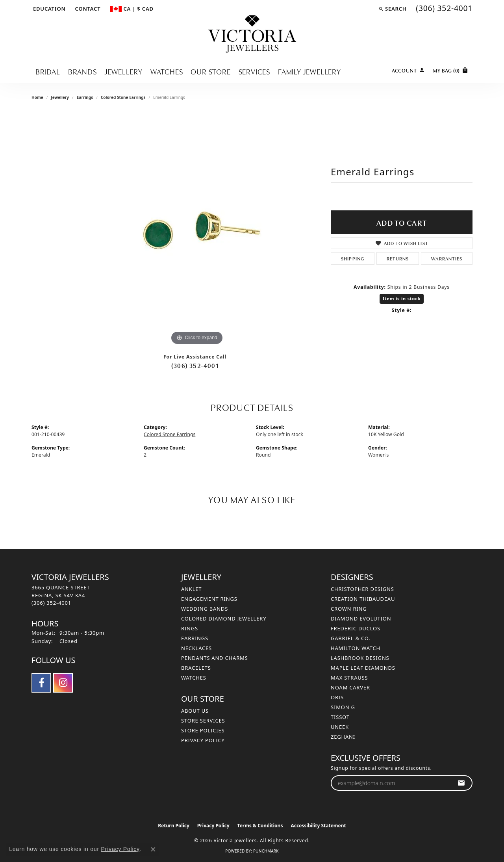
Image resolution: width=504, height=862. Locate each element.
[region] (197, 229)
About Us (195, 711)
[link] (87, 9)
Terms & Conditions (260, 826)
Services (254, 71)
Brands (82, 71)
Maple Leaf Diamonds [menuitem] (363, 668)
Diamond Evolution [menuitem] (361, 619)
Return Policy (174, 826)
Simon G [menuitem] (343, 707)
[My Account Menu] (409, 70)
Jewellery (124, 71)
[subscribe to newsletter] (461, 783)
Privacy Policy (203, 740)
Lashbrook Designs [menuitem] (360, 658)
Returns (398, 258)
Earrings (85, 97)
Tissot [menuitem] (340, 717)
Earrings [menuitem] (195, 638)
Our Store (210, 71)
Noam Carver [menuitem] (350, 687)
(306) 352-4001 (195, 365)
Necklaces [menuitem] (196, 648)
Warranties (447, 258)
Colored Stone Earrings (123, 97)
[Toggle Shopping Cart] (451, 70)
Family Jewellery (309, 71)
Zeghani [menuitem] (343, 737)
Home (37, 97)
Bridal (48, 71)
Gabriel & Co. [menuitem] (351, 638)
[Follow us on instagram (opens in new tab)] (63, 683)
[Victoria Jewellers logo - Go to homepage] (252, 34)
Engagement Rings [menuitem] (209, 599)
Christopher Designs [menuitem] (362, 589)
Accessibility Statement (318, 826)
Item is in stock (402, 298)
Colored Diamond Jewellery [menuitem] (224, 619)
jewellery (60, 97)
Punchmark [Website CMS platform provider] (266, 851)
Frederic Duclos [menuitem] (356, 628)
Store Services (203, 721)
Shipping (353, 258)
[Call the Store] (51, 603)
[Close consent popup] (153, 849)
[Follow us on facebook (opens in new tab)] (41, 683)
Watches (167, 71)
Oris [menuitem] (337, 697)
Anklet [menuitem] (191, 589)
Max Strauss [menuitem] (349, 678)
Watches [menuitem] (194, 678)
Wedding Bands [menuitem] (205, 609)
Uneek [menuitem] (340, 727)
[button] (49, 9)
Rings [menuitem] (190, 628)
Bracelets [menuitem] (196, 668)
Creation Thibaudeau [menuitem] (363, 599)
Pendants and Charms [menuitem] (215, 658)
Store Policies (203, 730)
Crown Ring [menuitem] (349, 609)
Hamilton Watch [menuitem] (356, 648)
